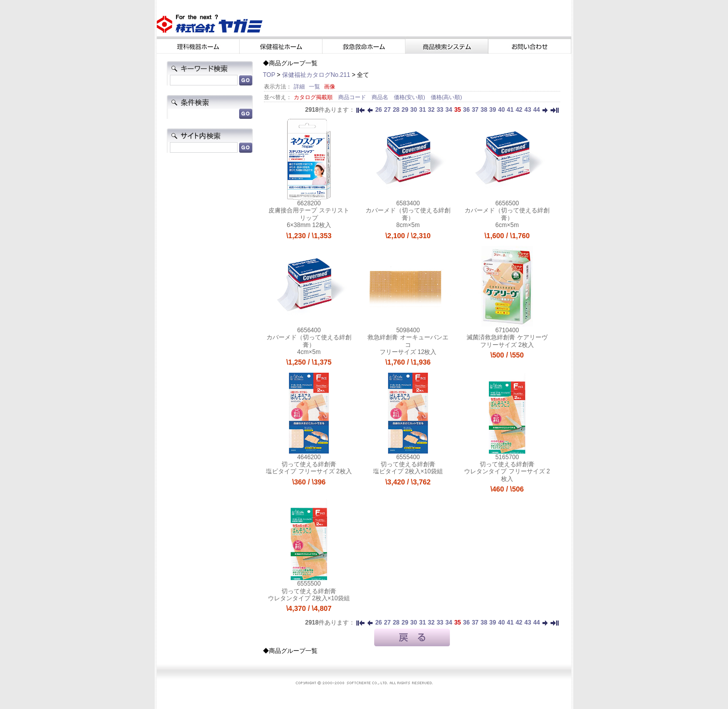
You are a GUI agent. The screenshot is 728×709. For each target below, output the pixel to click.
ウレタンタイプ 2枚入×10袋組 (309, 598)
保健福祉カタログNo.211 (316, 75)
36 (466, 110)
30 (414, 110)
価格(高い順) (446, 97)
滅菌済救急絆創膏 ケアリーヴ (507, 337)
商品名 (381, 97)
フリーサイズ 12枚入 (408, 352)
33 (440, 110)
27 (388, 110)
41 (510, 110)
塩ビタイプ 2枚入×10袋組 (408, 471)
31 (422, 110)
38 (484, 110)
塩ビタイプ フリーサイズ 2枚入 (309, 471)
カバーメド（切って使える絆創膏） (408, 214)
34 (449, 110)
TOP (269, 75)
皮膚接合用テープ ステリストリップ (309, 214)
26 (378, 110)
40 (501, 110)
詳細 (299, 86)
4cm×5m (309, 352)
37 (475, 110)
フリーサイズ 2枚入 (507, 345)
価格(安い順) (410, 97)
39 (493, 110)
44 (537, 110)
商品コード (353, 97)
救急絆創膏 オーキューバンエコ (408, 341)
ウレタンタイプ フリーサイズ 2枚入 (507, 475)
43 (528, 110)
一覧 (314, 86)
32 (431, 110)
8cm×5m (408, 225)
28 (396, 110)
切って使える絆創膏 (309, 464)
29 (405, 110)
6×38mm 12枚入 (309, 225)
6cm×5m (507, 225)
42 (519, 110)
